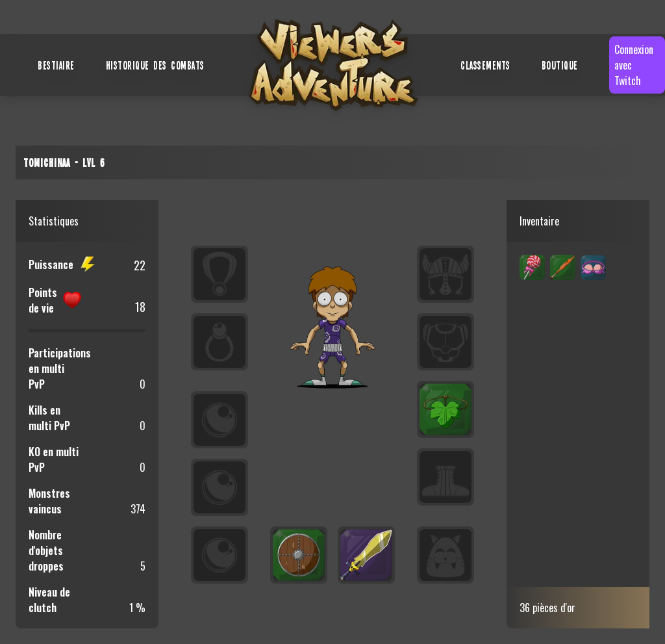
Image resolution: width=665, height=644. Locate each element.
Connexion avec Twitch (634, 65)
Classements (485, 65)
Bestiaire (56, 65)
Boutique (560, 65)
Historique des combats (155, 65)
